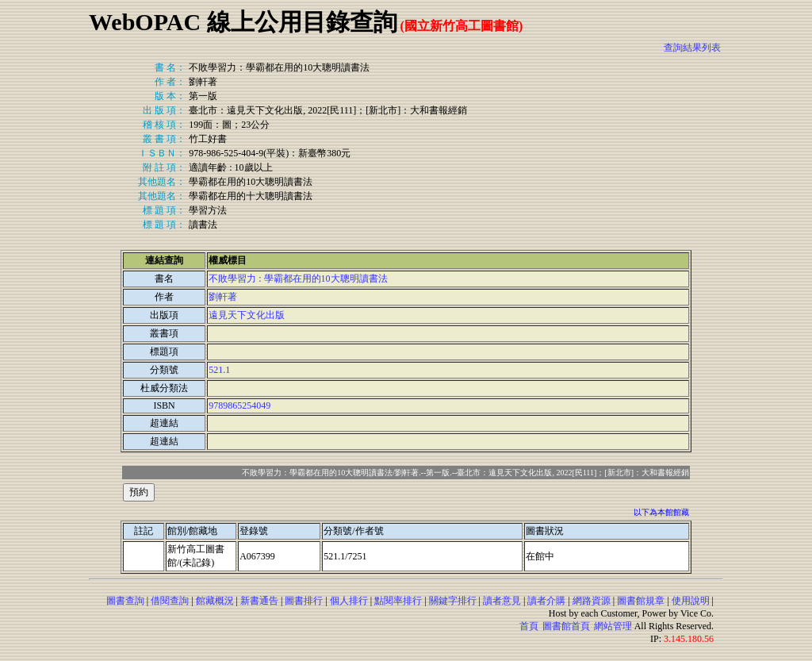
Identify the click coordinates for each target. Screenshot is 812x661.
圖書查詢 (125, 601)
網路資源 (592, 601)
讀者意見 (502, 601)
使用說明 (691, 601)
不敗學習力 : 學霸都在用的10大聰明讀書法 (298, 279)
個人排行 (349, 601)
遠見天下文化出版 (247, 315)
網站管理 (613, 626)
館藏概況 (215, 601)
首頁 (529, 626)
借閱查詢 (170, 601)
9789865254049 (239, 405)
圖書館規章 (641, 601)
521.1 (219, 370)
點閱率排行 (398, 601)
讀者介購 (546, 601)
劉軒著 (223, 297)
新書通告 (259, 601)
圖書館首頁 (566, 626)
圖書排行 (304, 601)
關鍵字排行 (453, 601)
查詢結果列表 (692, 48)
